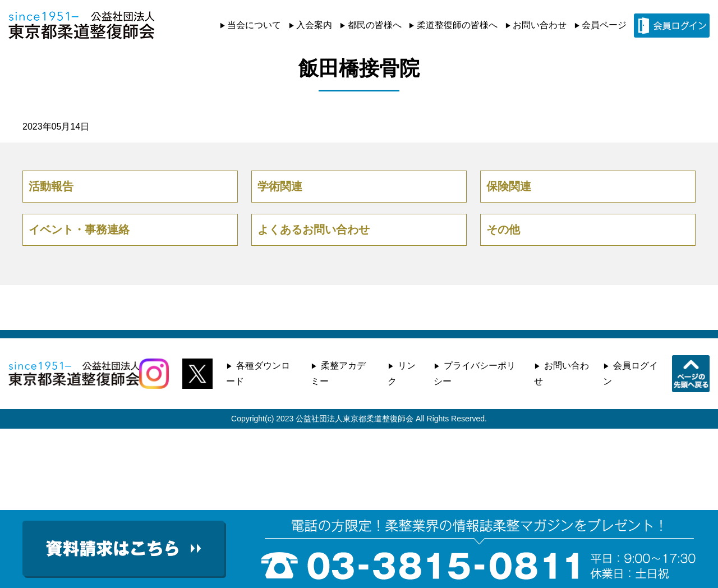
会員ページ (604, 25)
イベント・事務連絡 (79, 229)
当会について (254, 25)
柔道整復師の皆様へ (457, 25)
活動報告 (51, 186)
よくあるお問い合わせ (314, 229)
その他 (503, 229)
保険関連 (509, 186)
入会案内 (314, 25)
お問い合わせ (540, 25)
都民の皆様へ (375, 25)
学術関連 (280, 186)
